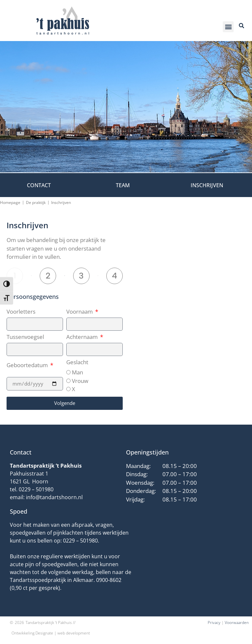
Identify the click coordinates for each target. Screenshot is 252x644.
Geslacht (77, 363)
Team (123, 185)
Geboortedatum (28, 366)
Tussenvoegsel (25, 337)
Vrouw (80, 381)
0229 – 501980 (36, 489)
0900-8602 (109, 580)
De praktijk (36, 202)
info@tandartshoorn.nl (54, 497)
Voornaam (80, 312)
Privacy (214, 622)
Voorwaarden (237, 622)
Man (77, 372)
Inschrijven (207, 185)
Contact (39, 185)
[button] (228, 27)
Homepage (10, 202)
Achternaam (83, 337)
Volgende (65, 403)
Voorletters (21, 312)
